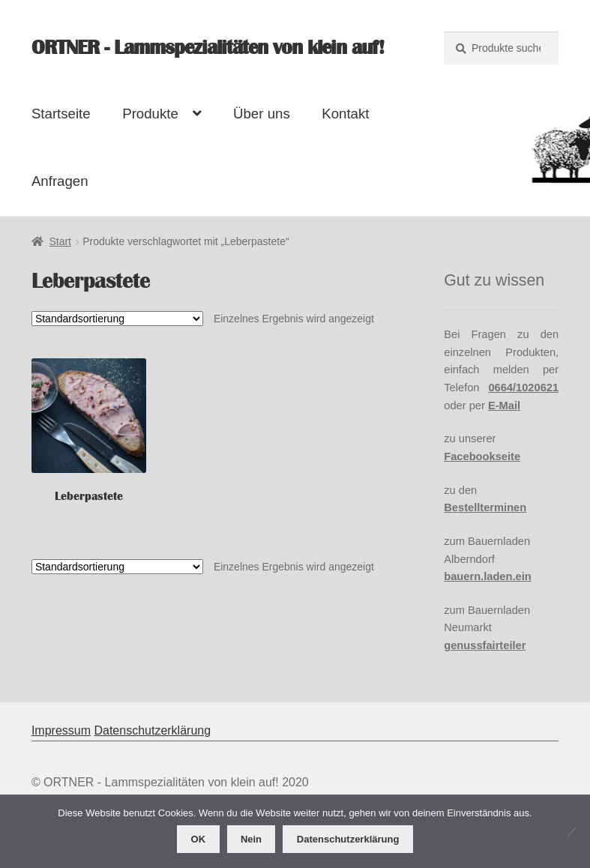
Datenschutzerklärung (152, 730)
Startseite (61, 114)
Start (60, 241)
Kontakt (345, 114)
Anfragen (60, 181)
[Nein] (571, 831)
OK (199, 839)
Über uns (262, 114)
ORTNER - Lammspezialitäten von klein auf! (208, 48)
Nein (251, 839)
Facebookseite (482, 456)
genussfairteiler (485, 645)
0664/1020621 (523, 388)
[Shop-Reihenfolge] (117, 319)
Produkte (150, 114)
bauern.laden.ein (487, 576)
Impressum (61, 730)
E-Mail (504, 406)
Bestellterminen (485, 507)
